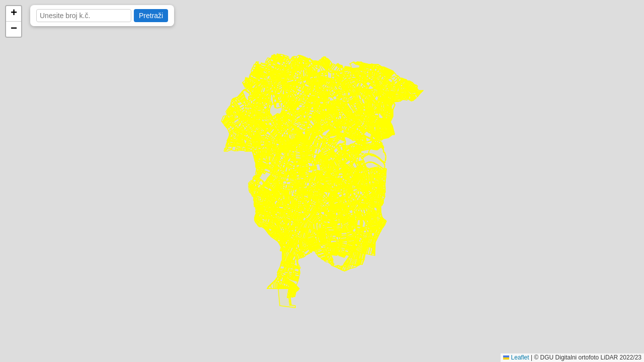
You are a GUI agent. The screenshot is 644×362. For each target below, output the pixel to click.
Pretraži (151, 16)
